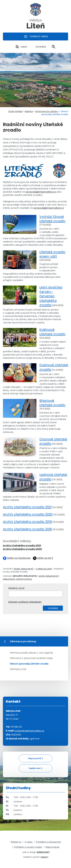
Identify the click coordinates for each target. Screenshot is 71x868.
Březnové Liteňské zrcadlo (52, 403)
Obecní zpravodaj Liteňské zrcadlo (29, 664)
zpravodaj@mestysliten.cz (41, 192)
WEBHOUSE (43, 852)
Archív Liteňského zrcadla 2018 (27, 529)
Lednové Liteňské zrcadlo (53, 477)
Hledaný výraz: (16, 588)
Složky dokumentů (24, 569)
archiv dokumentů (48, 576)
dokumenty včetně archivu (17, 579)
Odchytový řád (18, 669)
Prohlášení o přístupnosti (48, 842)
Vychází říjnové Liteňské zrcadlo (52, 219)
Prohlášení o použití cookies (28, 847)
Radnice (29, 111)
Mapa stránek (52, 847)
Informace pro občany (47, 111)
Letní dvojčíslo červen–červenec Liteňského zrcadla (51, 296)
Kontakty (39, 47)
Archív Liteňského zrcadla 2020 (28, 514)
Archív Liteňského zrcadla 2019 (27, 522)
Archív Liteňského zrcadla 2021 (27, 507)
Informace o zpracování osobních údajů (31, 658)
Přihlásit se (16, 842)
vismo (44, 857)
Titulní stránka (15, 111)
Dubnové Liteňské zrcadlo (54, 367)
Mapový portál (35, 758)
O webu (29, 842)
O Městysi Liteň (44, 569)
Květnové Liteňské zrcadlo (52, 332)
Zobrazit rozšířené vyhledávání (25, 602)
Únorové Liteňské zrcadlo (53, 441)
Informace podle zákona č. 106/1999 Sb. (32, 653)
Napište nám (35, 768)
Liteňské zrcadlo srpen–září (52, 254)
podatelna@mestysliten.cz (29, 731)
